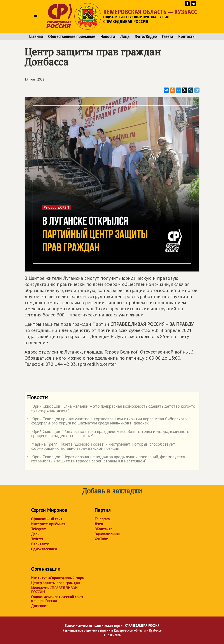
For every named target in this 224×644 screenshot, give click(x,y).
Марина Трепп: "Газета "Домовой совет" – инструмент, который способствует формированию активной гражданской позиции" (101, 447)
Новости (108, 36)
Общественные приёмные (72, 36)
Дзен (35, 534)
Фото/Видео (146, 36)
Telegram (39, 529)
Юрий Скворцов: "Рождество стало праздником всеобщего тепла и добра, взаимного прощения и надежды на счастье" (108, 434)
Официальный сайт (47, 519)
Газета (168, 36)
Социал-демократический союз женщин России (57, 599)
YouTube (101, 539)
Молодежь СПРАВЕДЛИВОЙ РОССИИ (54, 590)
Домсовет (39, 606)
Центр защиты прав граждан (55, 583)
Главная (36, 36)
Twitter (37, 539)
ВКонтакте (40, 544)
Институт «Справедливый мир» (57, 578)
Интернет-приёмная (48, 524)
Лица (125, 36)
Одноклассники (44, 549)
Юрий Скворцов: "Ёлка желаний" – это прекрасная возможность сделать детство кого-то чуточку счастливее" (111, 409)
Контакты (187, 36)
